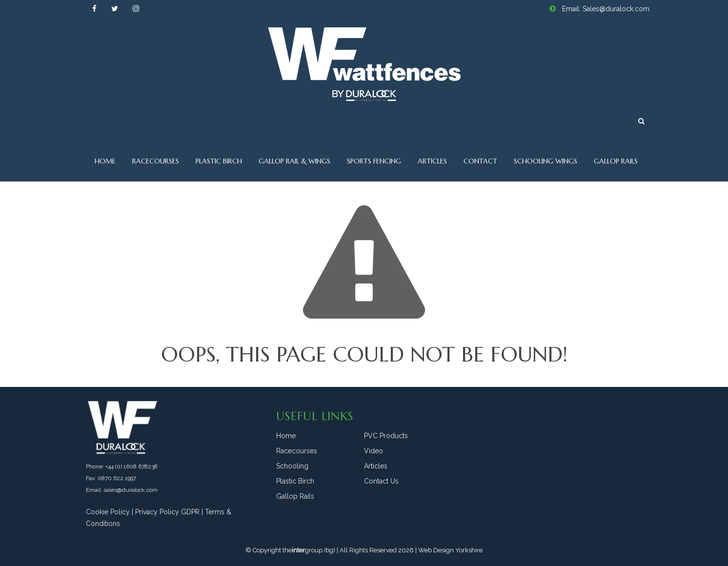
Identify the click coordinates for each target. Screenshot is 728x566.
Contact (480, 161)
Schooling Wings (546, 161)
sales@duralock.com (131, 490)
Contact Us (381, 481)
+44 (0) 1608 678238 (131, 466)
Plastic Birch (219, 161)
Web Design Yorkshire (450, 550)
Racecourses (156, 161)
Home (105, 161)
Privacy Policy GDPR (167, 512)
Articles (432, 161)
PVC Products (386, 436)
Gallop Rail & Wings (294, 161)
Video (374, 451)
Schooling (292, 466)
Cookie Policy (108, 512)
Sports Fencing (374, 161)
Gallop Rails (616, 161)
